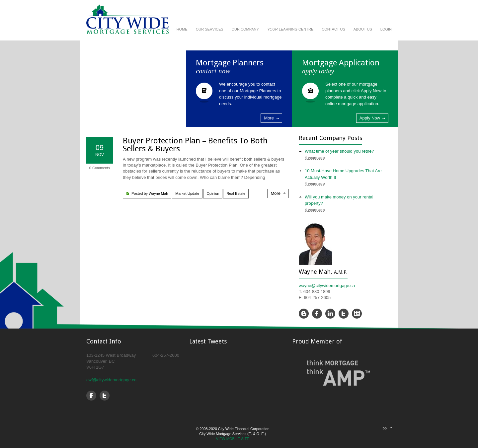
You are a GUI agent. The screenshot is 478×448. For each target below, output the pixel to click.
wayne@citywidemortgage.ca (327, 286)
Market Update (187, 193)
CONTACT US (333, 29)
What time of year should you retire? (339, 151)
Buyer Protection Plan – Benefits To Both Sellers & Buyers (195, 145)
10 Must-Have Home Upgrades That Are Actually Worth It (343, 174)
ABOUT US (363, 29)
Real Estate (236, 193)
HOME (182, 29)
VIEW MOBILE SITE (233, 439)
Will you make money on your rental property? (339, 200)
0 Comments (100, 168)
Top (384, 428)
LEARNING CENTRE (290, 29)
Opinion (213, 193)
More (269, 118)
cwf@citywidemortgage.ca (111, 380)
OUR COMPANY (245, 29)
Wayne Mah (158, 193)
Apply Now (370, 118)
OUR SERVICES (210, 29)
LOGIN (386, 29)
